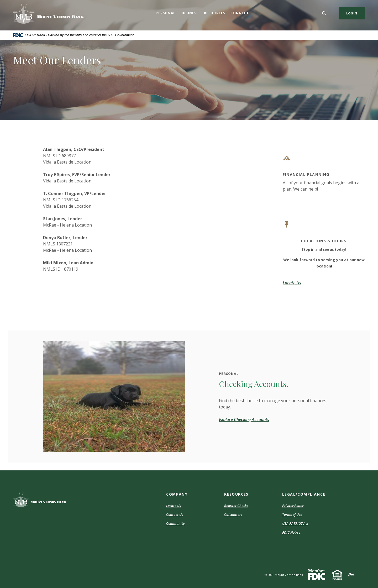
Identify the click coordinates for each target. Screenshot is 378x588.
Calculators (233, 514)
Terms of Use (292, 514)
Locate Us (174, 506)
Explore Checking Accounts (244, 419)
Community (175, 523)
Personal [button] (166, 13)
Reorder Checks (236, 506)
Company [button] (177, 494)
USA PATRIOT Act (295, 523)
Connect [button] (240, 13)
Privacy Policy (293, 506)
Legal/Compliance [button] (304, 494)
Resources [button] (215, 13)
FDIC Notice (291, 532)
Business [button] (190, 13)
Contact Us (175, 514)
